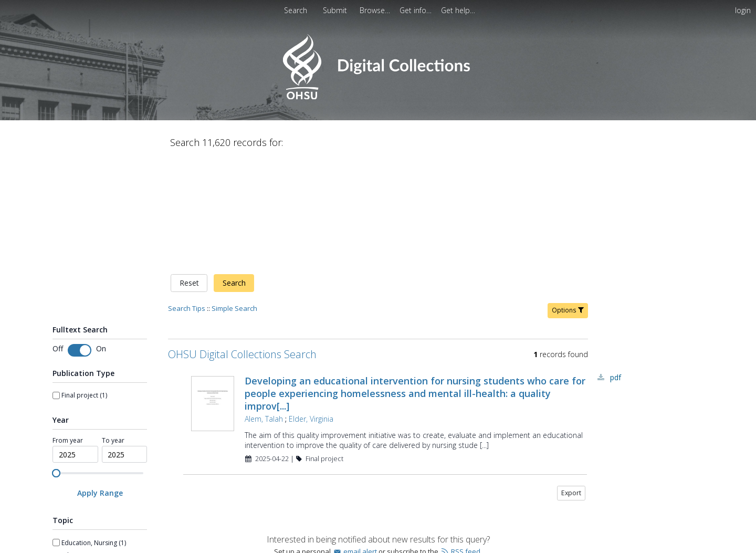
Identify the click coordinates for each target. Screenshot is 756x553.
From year (68, 330)
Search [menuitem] (296, 10)
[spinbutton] (75, 345)
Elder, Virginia (311, 309)
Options (568, 200)
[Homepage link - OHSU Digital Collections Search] (378, 97)
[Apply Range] (100, 383)
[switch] (80, 240)
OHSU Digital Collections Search (242, 244)
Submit (336, 10)
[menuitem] (336, 10)
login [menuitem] (743, 10)
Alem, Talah (264, 309)
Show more (70, 540)
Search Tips (187, 198)
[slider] (56, 363)
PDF (616, 267)
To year (113, 330)
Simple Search (234, 198)
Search (234, 173)
